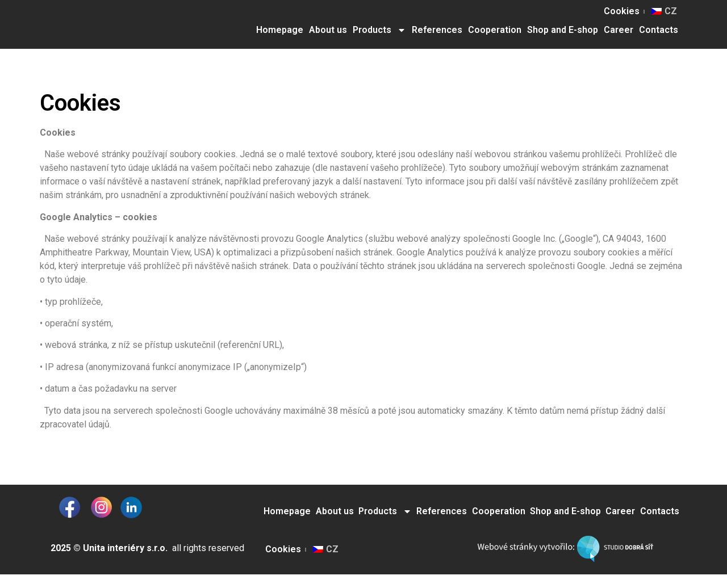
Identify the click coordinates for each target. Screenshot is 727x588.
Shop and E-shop (563, 30)
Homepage (280, 30)
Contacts (659, 30)
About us (328, 30)
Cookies (622, 11)
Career (619, 30)
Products (379, 30)
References (437, 30)
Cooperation (495, 30)
